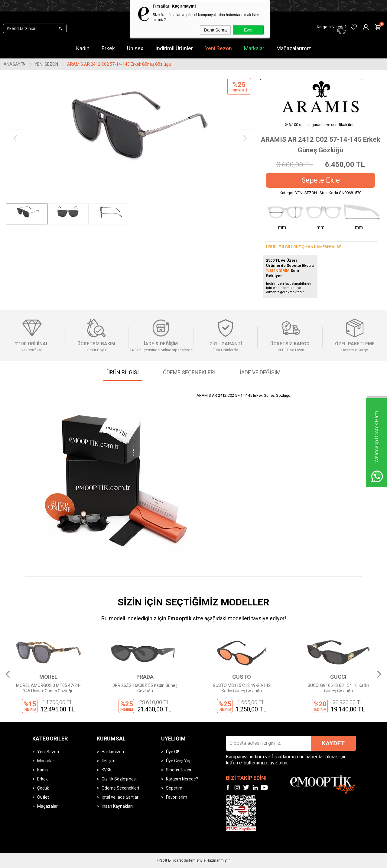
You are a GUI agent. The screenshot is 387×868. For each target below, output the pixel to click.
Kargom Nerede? (182, 779)
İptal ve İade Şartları (120, 797)
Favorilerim (177, 797)
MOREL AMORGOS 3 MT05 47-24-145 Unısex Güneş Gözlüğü (48, 688)
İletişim (109, 761)
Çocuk (43, 788)
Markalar (254, 48)
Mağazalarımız (294, 48)
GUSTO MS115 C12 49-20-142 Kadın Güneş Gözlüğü (242, 688)
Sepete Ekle (321, 180)
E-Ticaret (176, 860)
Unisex (135, 48)
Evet (248, 30)
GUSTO (242, 677)
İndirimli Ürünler (174, 48)
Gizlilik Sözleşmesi (119, 779)
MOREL (48, 677)
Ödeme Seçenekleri (120, 788)
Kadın (83, 48)
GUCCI (338, 677)
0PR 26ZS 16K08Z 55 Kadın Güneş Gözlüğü (145, 688)
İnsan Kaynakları (117, 806)
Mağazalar (47, 806)
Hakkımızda (113, 752)
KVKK (107, 770)
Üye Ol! (172, 752)
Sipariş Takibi (179, 770)
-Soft (162, 860)
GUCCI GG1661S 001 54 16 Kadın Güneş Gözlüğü (338, 688)
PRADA (145, 677)
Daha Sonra (215, 30)
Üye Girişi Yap (179, 761)
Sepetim (174, 788)
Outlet (43, 797)
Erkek (108, 48)
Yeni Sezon (218, 48)
